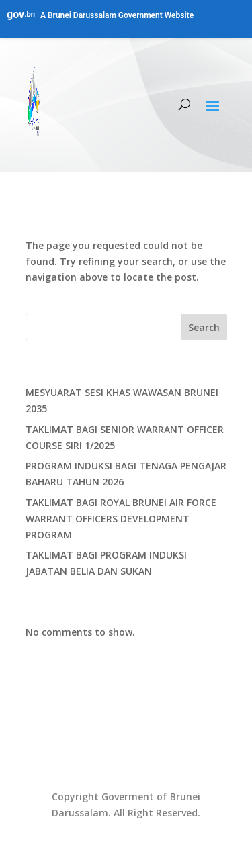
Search (204, 327)
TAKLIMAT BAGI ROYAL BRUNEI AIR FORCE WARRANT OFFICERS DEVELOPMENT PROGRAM (121, 519)
